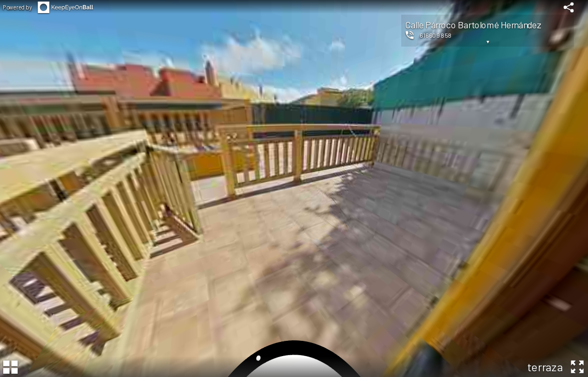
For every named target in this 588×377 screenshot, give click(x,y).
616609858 (436, 35)
